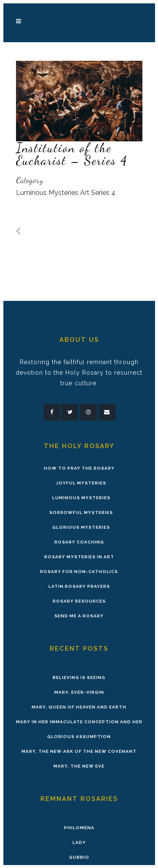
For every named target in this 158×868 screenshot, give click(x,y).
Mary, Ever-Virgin (79, 692)
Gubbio (79, 857)
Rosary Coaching (79, 542)
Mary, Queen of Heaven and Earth (79, 707)
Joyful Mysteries (81, 483)
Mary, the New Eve (79, 766)
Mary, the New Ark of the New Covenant (79, 751)
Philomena (79, 828)
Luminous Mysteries (81, 498)
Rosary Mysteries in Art (79, 557)
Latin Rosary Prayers (79, 586)
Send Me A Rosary (79, 616)
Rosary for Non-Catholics (79, 572)
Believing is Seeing (79, 677)
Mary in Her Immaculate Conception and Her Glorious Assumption (79, 729)
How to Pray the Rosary (79, 468)
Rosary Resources (79, 601)
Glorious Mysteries (81, 527)
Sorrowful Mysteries (81, 512)
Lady (79, 842)
